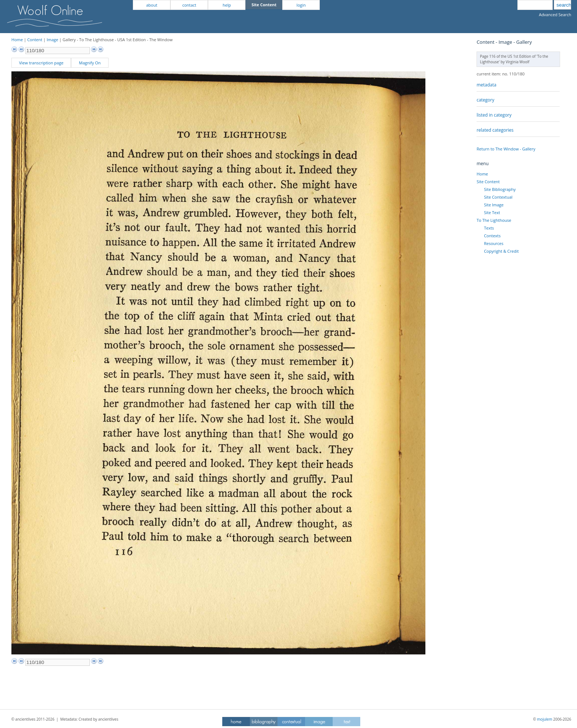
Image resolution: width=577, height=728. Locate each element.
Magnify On (90, 63)
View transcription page (41, 63)
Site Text (492, 212)
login (301, 5)
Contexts (492, 236)
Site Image (494, 205)
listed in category (494, 115)
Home (17, 40)
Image (53, 40)
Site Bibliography (500, 189)
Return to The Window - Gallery (506, 149)
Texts (489, 228)
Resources (494, 243)
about (152, 5)
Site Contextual (498, 197)
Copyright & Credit (501, 251)
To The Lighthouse (494, 220)
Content (35, 40)
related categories (495, 130)
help (227, 5)
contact (189, 5)
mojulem (544, 719)
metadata (486, 85)
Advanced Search (555, 15)
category (485, 100)
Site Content (488, 182)
